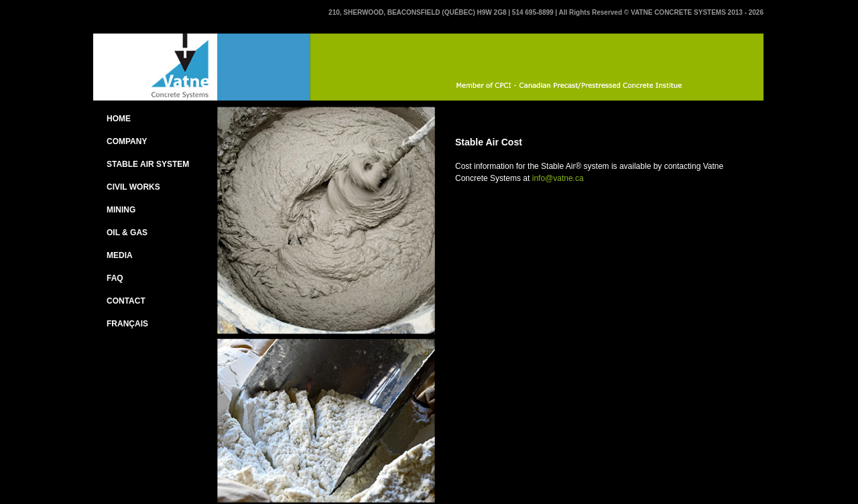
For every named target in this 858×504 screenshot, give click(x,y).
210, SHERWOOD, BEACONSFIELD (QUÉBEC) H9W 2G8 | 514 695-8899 (442, 12)
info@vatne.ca (558, 178)
